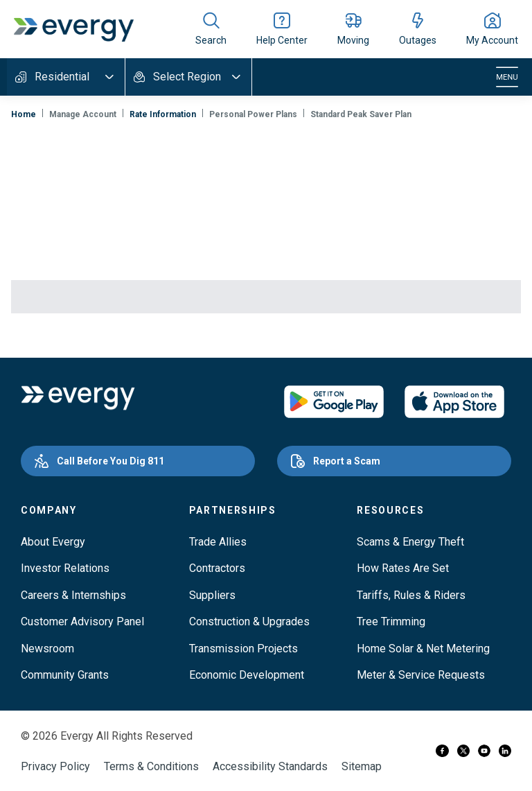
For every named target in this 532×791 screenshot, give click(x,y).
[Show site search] (211, 29)
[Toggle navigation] (507, 77)
